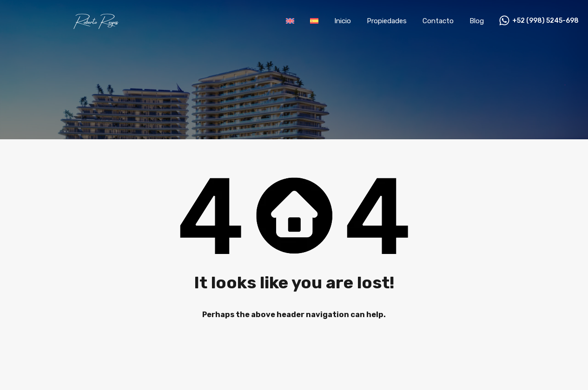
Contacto (438, 21)
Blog (477, 21)
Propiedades (387, 21)
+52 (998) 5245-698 (545, 21)
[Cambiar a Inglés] (290, 21)
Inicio (343, 21)
